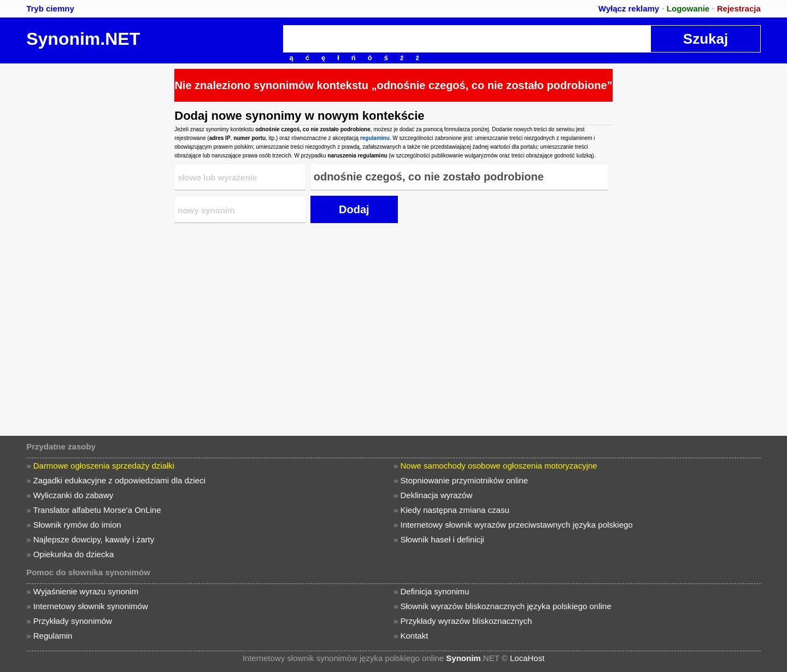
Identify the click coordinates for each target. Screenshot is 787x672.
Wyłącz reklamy (629, 8)
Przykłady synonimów (73, 621)
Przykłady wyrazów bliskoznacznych (466, 621)
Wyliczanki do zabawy (74, 495)
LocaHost (527, 658)
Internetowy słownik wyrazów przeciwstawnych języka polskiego (517, 525)
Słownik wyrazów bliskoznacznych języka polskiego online (506, 606)
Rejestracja (739, 8)
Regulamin (53, 636)
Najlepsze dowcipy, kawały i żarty (94, 539)
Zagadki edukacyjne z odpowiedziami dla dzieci (119, 480)
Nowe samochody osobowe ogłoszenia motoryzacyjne (499, 466)
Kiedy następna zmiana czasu (455, 510)
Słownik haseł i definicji (442, 539)
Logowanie (688, 8)
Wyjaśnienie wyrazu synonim (86, 591)
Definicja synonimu (435, 591)
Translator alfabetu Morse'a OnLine (97, 510)
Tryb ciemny (50, 8)
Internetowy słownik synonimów (91, 606)
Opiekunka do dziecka (74, 554)
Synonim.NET (83, 39)
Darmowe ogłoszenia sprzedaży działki (104, 466)
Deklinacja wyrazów (437, 495)
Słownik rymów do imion (77, 525)
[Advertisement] (85, 227)
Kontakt (415, 636)
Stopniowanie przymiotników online (464, 480)
